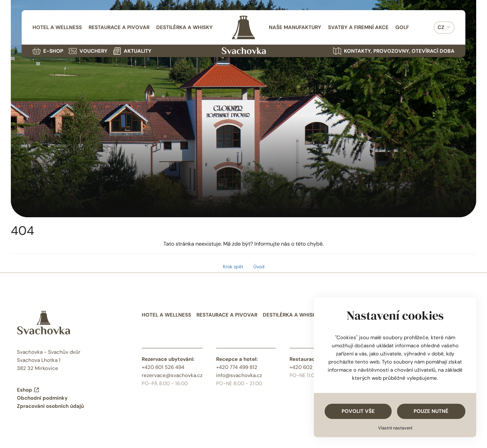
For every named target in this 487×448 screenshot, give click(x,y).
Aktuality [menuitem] (132, 51)
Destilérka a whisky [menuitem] (184, 27)
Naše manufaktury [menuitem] (295, 27)
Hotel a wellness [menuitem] (57, 27)
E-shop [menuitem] (48, 51)
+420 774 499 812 (237, 367)
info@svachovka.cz (239, 375)
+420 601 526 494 (163, 367)
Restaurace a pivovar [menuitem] (119, 27)
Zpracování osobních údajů (50, 406)
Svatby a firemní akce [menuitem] (358, 27)
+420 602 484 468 (311, 367)
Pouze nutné (431, 411)
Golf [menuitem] (402, 27)
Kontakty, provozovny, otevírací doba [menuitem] (394, 51)
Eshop (28, 390)
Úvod (259, 267)
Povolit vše (358, 411)
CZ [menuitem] (441, 27)
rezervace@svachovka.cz (172, 375)
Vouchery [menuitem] (88, 51)
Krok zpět (233, 267)
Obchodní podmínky (42, 398)
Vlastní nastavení (395, 428)
